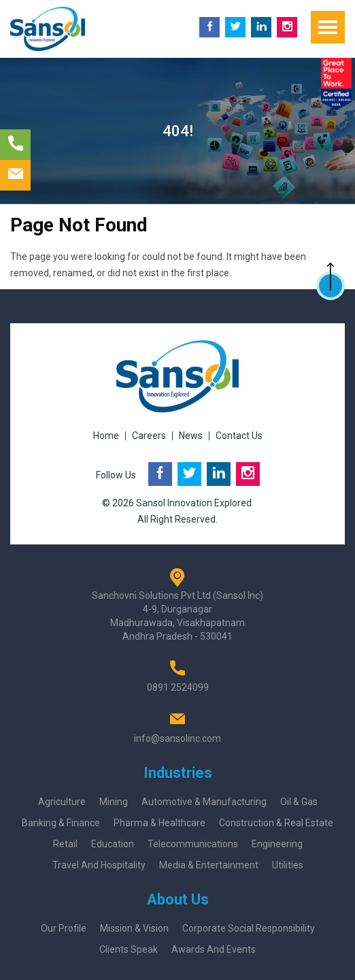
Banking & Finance (61, 823)
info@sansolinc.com (177, 738)
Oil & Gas (299, 802)
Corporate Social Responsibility (249, 928)
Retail (65, 844)
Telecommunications (193, 844)
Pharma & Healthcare (159, 823)
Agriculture (62, 802)
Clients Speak (129, 949)
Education (113, 844)
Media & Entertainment (209, 865)
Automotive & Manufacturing (204, 802)
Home (106, 436)
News (191, 436)
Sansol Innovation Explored (194, 503)
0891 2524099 (178, 687)
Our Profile (64, 928)
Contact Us (239, 436)
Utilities (288, 865)
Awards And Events (214, 949)
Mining (114, 802)
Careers (149, 436)
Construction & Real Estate (276, 823)
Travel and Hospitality (99, 865)
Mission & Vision (134, 928)
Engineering (277, 844)
